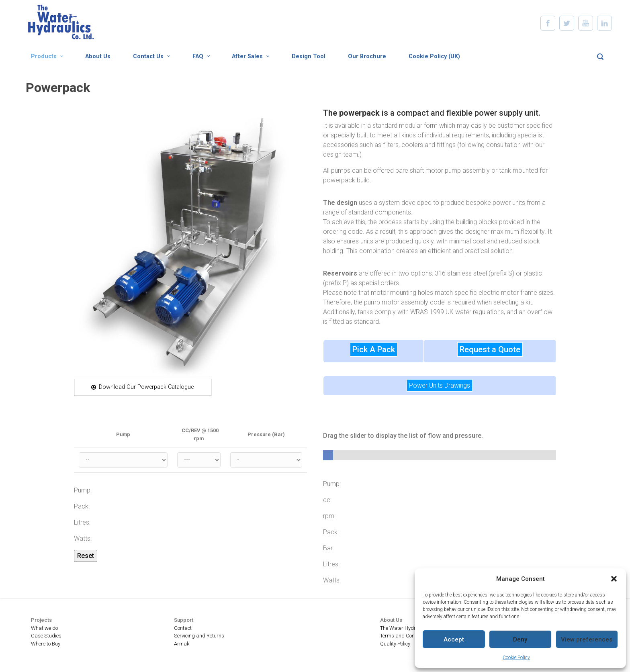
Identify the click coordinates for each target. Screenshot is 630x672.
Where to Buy (46, 644)
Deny (520, 639)
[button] (614, 579)
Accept (454, 639)
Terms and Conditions (405, 636)
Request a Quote (490, 349)
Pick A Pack (374, 349)
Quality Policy (395, 644)
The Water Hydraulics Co (408, 628)
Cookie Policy (516, 658)
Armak (182, 644)
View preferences (587, 639)
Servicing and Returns (199, 636)
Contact (183, 628)
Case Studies (46, 636)
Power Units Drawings (440, 385)
